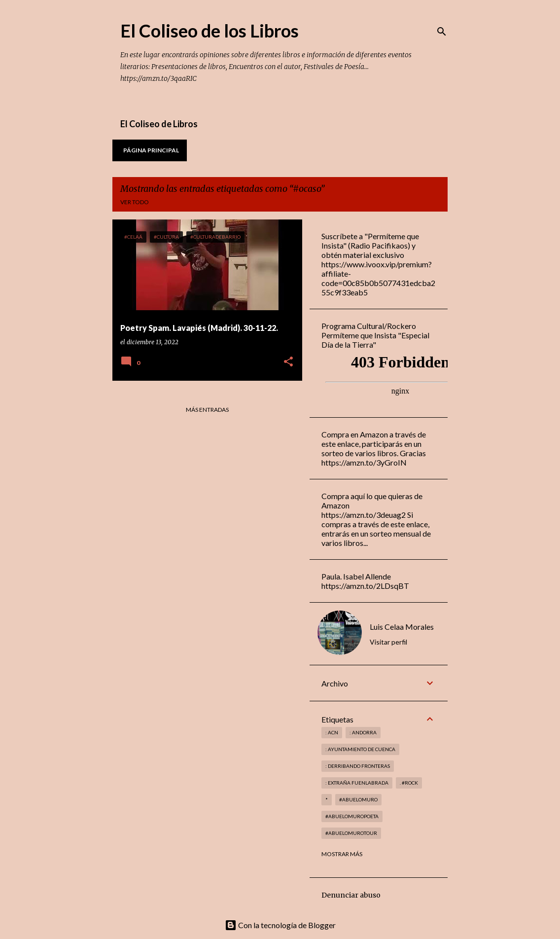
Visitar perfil (388, 642)
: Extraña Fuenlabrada (357, 783)
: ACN (332, 732)
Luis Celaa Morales (402, 627)
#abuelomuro (358, 799)
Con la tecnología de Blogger (280, 925)
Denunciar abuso (351, 895)
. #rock (409, 783)
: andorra (363, 732)
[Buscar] (442, 32)
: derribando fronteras (358, 766)
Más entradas (207, 410)
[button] (288, 362)
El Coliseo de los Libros (210, 31)
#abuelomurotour (351, 833)
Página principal (151, 150)
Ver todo (135, 202)
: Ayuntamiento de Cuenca (360, 749)
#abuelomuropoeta (352, 816)
